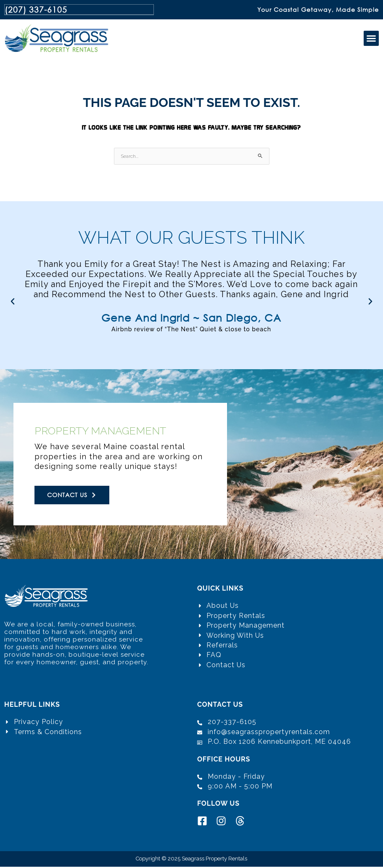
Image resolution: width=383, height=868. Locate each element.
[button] (371, 40)
